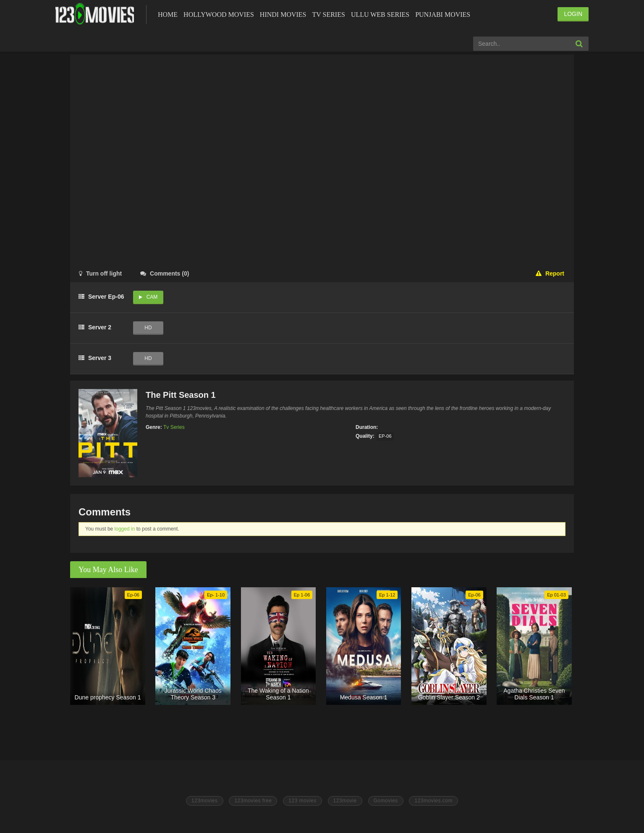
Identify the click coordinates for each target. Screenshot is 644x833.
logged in (125, 529)
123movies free (253, 801)
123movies (205, 801)
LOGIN (573, 14)
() (165, 273)
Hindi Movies (283, 14)
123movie (345, 801)
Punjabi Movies (443, 14)
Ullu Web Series (380, 14)
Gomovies (386, 801)
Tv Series (328, 14)
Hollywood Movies (219, 14)
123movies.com (433, 801)
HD (148, 328)
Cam (152, 297)
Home (168, 14)
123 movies (302, 801)
